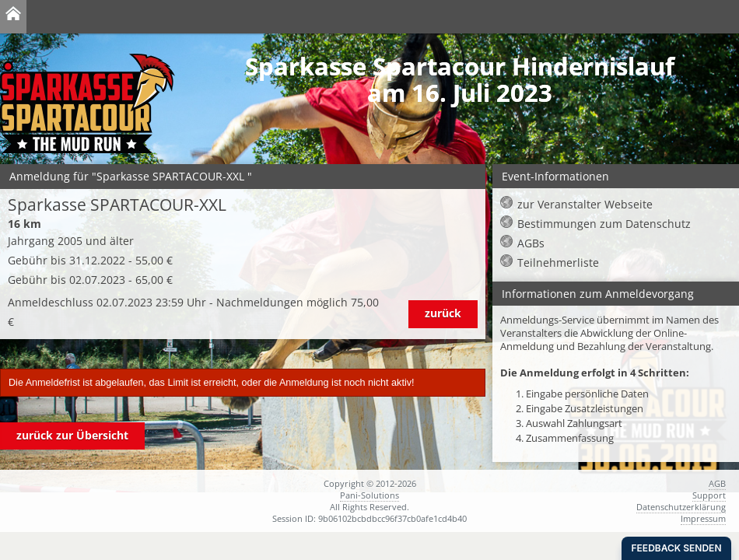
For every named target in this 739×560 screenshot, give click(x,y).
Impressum (703, 518)
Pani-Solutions (369, 495)
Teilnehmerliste (558, 262)
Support (709, 495)
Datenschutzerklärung (681, 507)
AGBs (531, 243)
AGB (717, 483)
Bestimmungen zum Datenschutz (604, 224)
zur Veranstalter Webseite (585, 204)
